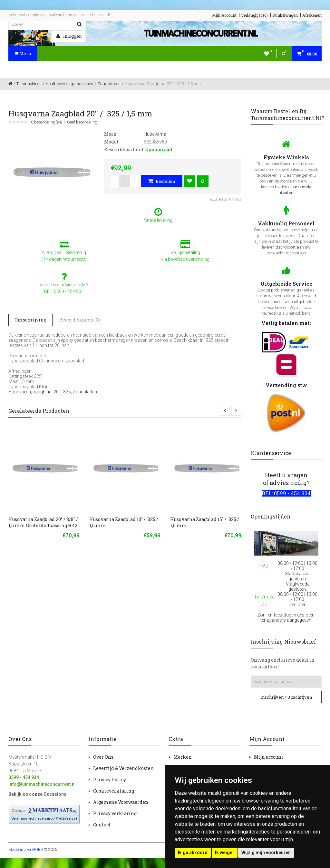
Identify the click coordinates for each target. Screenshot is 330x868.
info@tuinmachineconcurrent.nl (42, 784)
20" (57, 392)
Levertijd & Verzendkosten (123, 768)
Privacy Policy (110, 779)
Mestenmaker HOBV (26, 850)
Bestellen (162, 181)
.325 (67, 392)
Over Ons (103, 757)
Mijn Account (224, 15)
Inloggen (69, 36)
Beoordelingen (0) (80, 320)
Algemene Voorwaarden (121, 802)
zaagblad (42, 392)
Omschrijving (30, 320)
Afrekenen (312, 15)
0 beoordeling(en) (47, 122)
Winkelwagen (285, 15)
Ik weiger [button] (225, 853)
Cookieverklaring (114, 791)
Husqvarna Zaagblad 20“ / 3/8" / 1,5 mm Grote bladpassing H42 (43, 522)
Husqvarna (20, 392)
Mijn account (269, 757)
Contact (102, 825)
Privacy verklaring (115, 813)
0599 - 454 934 (24, 777)
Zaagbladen (85, 392)
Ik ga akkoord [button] (193, 853)
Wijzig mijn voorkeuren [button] (266, 853)
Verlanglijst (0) (254, 15)
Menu (23, 54)
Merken (183, 757)
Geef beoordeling (82, 122)
